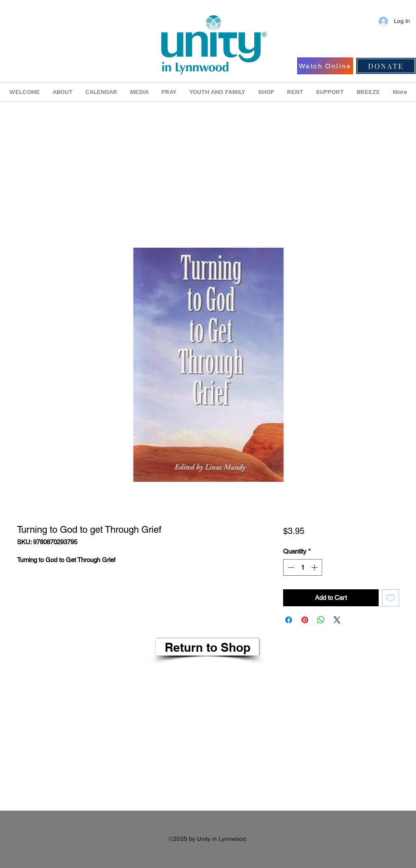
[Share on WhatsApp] (321, 620)
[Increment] (315, 567)
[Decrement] (290, 567)
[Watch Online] (325, 66)
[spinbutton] (302, 567)
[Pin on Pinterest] (305, 620)
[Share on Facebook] (289, 620)
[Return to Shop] (207, 647)
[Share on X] (337, 620)
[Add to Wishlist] (391, 598)
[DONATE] (386, 66)
